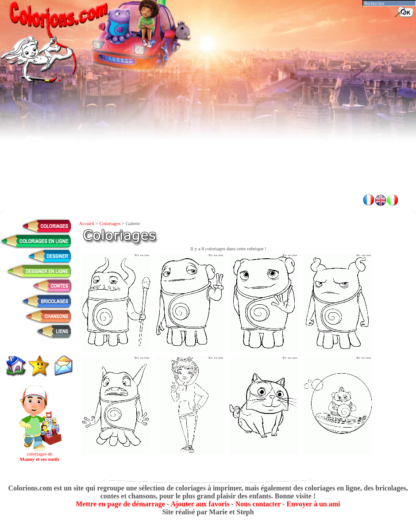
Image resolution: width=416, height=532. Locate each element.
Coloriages (110, 223)
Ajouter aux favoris (200, 504)
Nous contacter (258, 504)
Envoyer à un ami (313, 504)
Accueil (87, 223)
